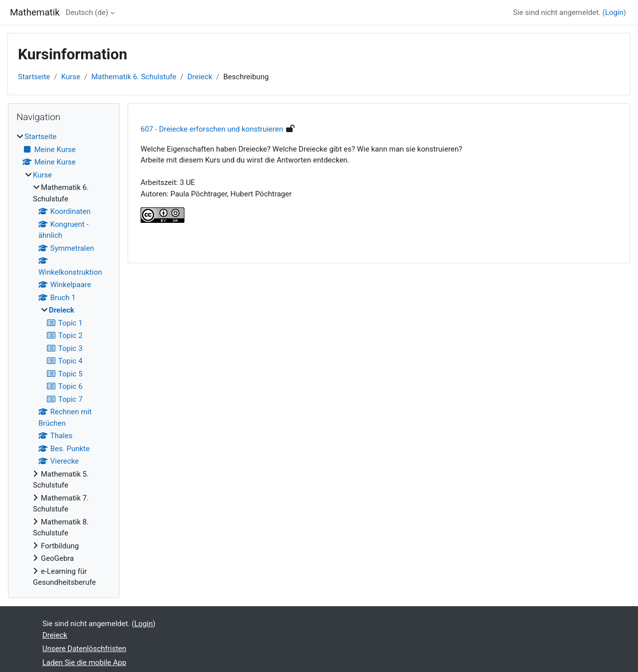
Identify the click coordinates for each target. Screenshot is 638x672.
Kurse (71, 77)
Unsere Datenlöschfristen (84, 649)
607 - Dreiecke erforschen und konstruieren (212, 129)
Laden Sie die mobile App (84, 663)
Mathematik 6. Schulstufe (134, 77)
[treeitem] (64, 360)
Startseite (34, 77)
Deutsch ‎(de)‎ (87, 12)
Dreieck (200, 77)
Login (614, 12)
